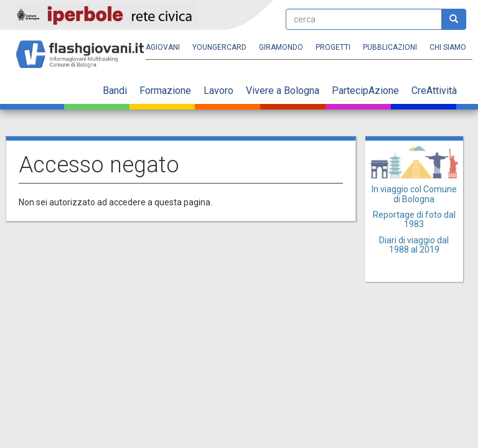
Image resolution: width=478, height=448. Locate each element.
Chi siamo (448, 47)
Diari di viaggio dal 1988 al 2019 (414, 245)
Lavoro (218, 91)
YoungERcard (219, 47)
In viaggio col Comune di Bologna (414, 194)
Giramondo (281, 47)
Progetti (333, 47)
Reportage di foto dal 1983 (414, 219)
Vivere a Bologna (283, 91)
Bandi (115, 91)
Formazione (165, 91)
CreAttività (434, 91)
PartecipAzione (365, 91)
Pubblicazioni (390, 47)
